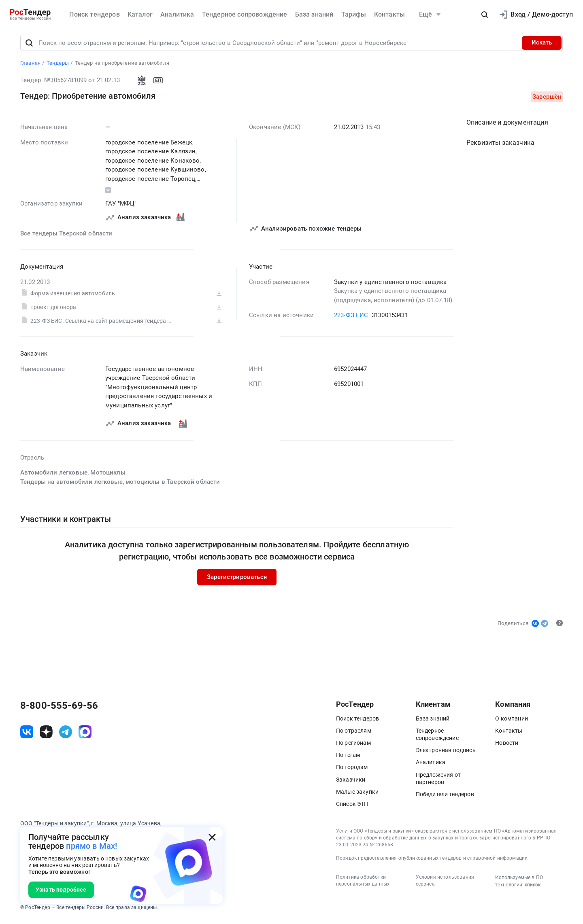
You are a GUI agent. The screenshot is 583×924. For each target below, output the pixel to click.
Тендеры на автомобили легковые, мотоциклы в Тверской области (120, 485)
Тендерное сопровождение (245, 14)
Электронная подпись (446, 754)
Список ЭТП (352, 807)
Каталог (140, 14)
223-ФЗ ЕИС (351, 318)
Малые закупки (357, 795)
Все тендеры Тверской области (66, 237)
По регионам (353, 746)
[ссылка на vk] (27, 735)
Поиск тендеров (94, 14)
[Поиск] (29, 46)
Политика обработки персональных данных (363, 884)
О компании (512, 722)
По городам (352, 771)
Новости (507, 746)
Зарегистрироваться (237, 580)
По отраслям (354, 734)
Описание (507, 126)
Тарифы (354, 14)
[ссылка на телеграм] (66, 735)
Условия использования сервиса (445, 884)
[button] (485, 15)
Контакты (389, 14)
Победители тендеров (445, 797)
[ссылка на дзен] (46, 735)
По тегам (348, 759)
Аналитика (177, 14)
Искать (542, 46)
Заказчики (351, 783)
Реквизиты (500, 146)
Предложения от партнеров (438, 782)
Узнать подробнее (61, 890)
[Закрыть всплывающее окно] (212, 837)
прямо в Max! (91, 846)
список (533, 888)
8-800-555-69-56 (59, 709)
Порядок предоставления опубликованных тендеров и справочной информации (432, 862)
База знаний (314, 14)
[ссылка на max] (85, 735)
